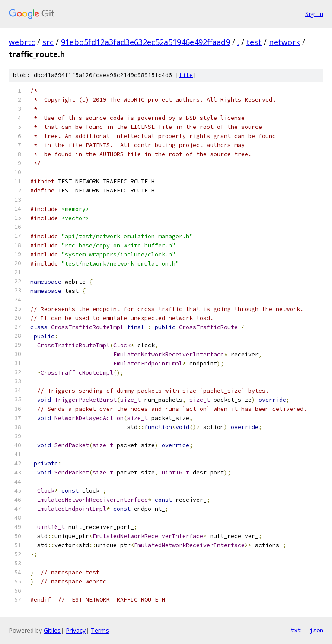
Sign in (314, 14)
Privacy (76, 630)
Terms (100, 630)
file (186, 75)
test (254, 42)
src (48, 42)
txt (296, 630)
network (284, 42)
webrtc (22, 42)
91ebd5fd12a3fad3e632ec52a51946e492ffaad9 (145, 42)
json (316, 630)
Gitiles (52, 630)
